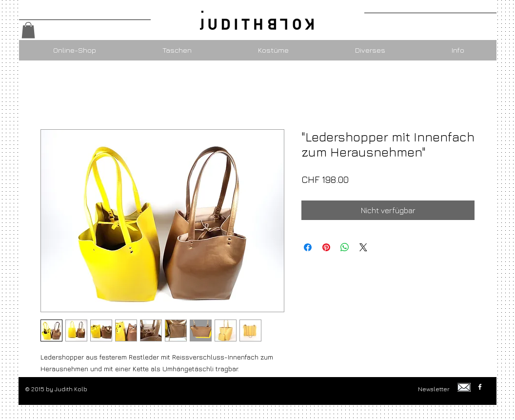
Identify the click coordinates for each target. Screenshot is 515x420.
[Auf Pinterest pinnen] (326, 247)
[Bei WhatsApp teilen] (345, 247)
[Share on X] (363, 247)
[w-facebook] (480, 387)
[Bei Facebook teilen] (308, 247)
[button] (28, 30)
